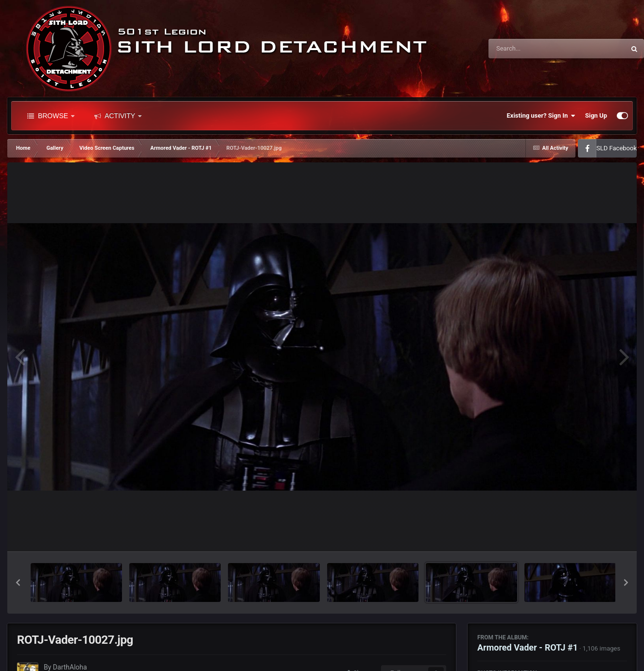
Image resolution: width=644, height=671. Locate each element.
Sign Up (596, 115)
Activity (118, 116)
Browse (51, 116)
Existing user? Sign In (541, 116)
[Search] (532, 49)
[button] (18, 583)
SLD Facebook (617, 148)
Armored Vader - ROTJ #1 (528, 647)
